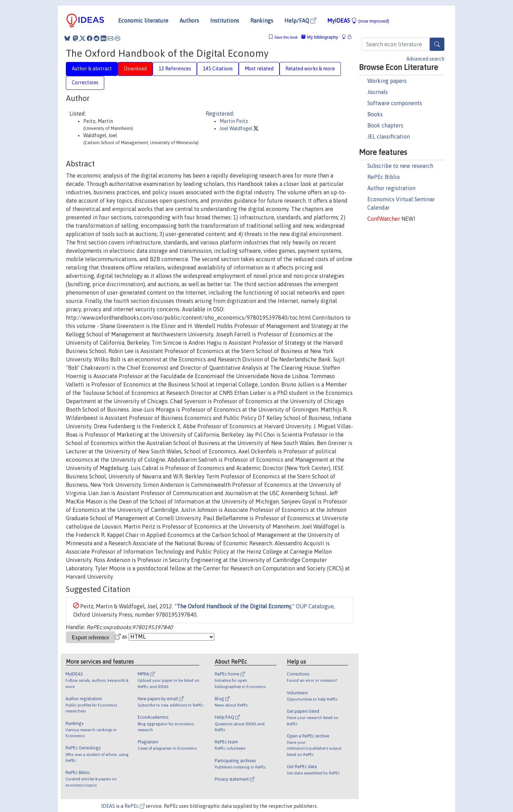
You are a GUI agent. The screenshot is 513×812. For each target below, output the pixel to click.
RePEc (135, 806)
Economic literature (143, 21)
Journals (378, 92)
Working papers (387, 81)
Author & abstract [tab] (92, 69)
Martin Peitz (234, 121)
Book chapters (385, 125)
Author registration (391, 188)
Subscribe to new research (400, 166)
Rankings (262, 21)
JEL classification (389, 136)
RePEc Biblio (384, 177)
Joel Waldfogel (236, 128)
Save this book (286, 37)
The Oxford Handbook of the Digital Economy (234, 606)
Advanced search (425, 59)
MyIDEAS (358, 21)
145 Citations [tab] (218, 69)
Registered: (220, 114)
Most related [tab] (259, 69)
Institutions (225, 21)
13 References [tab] (175, 69)
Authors (189, 21)
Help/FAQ (300, 21)
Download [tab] (135, 69)
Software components (395, 103)
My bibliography (320, 37)
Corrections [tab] (85, 83)
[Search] (437, 44)
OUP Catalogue (315, 606)
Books (375, 114)
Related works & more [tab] (310, 69)
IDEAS (108, 806)
